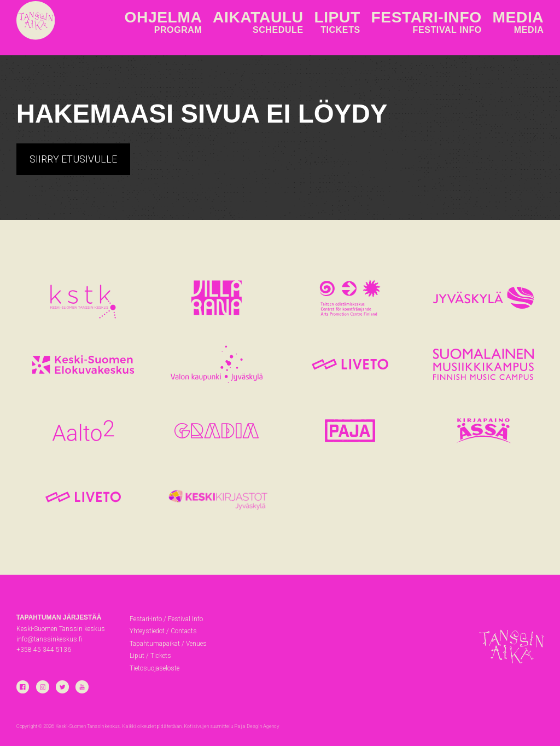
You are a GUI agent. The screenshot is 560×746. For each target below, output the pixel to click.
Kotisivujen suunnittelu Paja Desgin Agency (232, 726)
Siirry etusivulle (73, 159)
